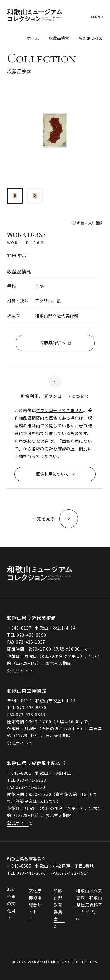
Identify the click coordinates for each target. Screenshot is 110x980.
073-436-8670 (31, 708)
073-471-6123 (31, 780)
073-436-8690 (31, 635)
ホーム (33, 38)
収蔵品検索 (59, 38)
